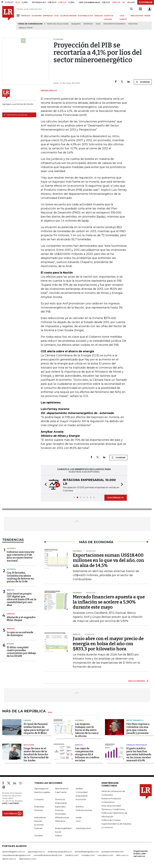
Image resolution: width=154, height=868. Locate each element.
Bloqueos (76, 24)
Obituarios (60, 820)
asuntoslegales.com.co (14, 851)
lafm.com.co (122, 855)
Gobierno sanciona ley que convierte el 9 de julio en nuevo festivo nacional (21, 556)
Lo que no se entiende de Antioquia (20, 634)
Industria (133, 24)
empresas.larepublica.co (60, 851)
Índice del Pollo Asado (58, 24)
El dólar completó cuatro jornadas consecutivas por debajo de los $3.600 (21, 652)
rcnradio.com (88, 855)
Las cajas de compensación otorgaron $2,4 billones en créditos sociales (87, 754)
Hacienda (11, 548)
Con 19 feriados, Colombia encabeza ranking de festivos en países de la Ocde (20, 577)
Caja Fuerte (61, 792)
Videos (58, 835)
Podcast (38, 828)
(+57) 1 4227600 (10, 803)
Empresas (88, 24)
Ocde (98, 24)
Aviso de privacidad (111, 805)
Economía (81, 799)
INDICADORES (137, 16)
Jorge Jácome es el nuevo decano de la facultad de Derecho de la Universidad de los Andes (36, 754)
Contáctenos (108, 801)
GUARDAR (143, 82)
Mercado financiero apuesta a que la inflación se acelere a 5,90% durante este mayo (109, 602)
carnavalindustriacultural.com (48, 855)
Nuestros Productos (111, 798)
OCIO (56, 16)
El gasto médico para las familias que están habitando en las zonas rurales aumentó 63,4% (139, 754)
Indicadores (40, 817)
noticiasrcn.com (105, 855)
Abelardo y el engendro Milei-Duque (21, 619)
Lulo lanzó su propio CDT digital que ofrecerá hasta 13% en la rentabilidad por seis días (22, 599)
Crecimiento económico (114, 24)
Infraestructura (62, 817)
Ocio (78, 820)
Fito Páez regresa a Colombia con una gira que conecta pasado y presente (138, 728)
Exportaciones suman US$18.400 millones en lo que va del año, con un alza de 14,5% (108, 560)
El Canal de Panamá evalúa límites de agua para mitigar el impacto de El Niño (36, 728)
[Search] (131, 9)
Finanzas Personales (137, 744)
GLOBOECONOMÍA (68, 16)
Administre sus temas (15, 115)
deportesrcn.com (28, 858)
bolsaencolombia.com (113, 851)
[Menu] (19, 15)
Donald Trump (26, 28)
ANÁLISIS (99, 16)
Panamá (27, 720)
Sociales (38, 835)
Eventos (80, 806)
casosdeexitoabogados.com (16, 855)
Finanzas (38, 810)
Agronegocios (41, 788)
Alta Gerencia (62, 788)
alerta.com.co (9, 858)
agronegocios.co (36, 851)
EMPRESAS (48, 16)
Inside (79, 817)
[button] (45, 485)
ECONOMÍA (37, 16)
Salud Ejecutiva (83, 828)
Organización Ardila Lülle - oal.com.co (141, 853)
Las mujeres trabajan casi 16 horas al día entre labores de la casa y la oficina (87, 729)
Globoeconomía (84, 810)
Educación (29, 744)
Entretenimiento (135, 720)
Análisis (11, 614)
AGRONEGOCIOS (86, 16)
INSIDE (147, 16)
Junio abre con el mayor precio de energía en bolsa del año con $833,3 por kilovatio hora (108, 644)
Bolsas (10, 644)
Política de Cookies (111, 820)
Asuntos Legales (42, 792)
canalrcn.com (72, 855)
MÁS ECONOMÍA (137, 681)
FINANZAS (26, 16)
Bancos (11, 590)
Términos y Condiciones (113, 809)
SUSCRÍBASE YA (116, 498)
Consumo (39, 799)
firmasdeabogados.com (87, 851)
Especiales (60, 806)
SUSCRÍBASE (146, 2)
